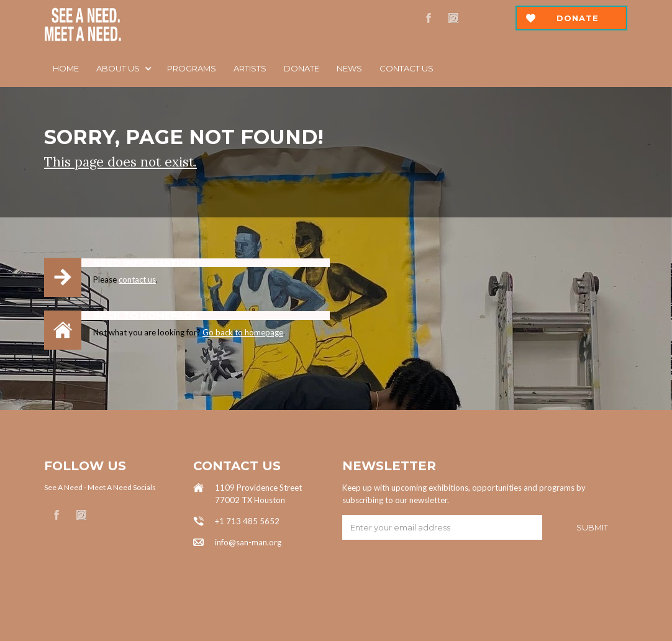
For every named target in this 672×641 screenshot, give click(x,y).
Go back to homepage (243, 332)
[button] (123, 68)
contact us (137, 280)
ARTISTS (250, 68)
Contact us (406, 68)
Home (66, 68)
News (349, 68)
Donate (578, 18)
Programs (192, 68)
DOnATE (302, 68)
